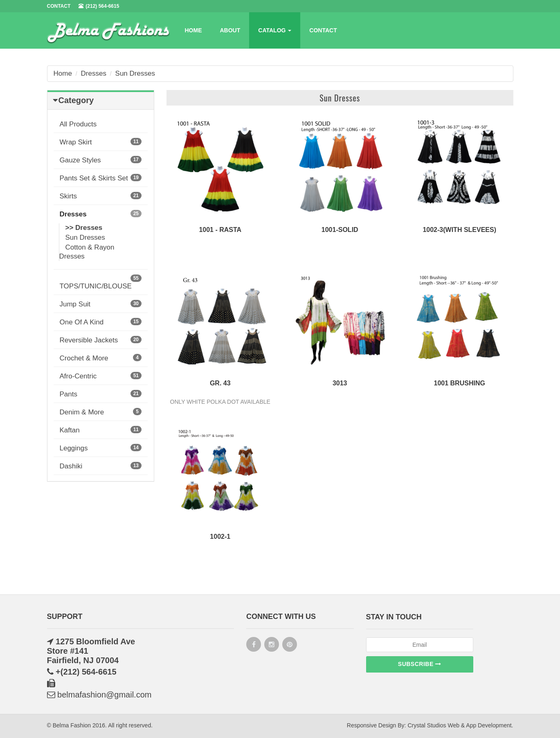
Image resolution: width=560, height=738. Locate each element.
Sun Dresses (135, 73)
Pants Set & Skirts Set (101, 178)
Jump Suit (101, 304)
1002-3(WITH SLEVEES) (459, 230)
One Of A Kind (101, 322)
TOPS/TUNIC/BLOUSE (101, 282)
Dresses (94, 73)
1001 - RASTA (220, 230)
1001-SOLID (340, 230)
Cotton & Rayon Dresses (87, 252)
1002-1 (220, 537)
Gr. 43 (220, 383)
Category (76, 100)
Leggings (101, 448)
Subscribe (420, 664)
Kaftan (101, 430)
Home (193, 30)
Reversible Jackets (101, 340)
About (230, 30)
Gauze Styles (101, 160)
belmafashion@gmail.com (99, 695)
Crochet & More (101, 358)
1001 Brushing (460, 383)
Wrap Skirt (101, 142)
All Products (78, 124)
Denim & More (101, 412)
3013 (340, 383)
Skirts (101, 196)
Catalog (275, 30)
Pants (101, 394)
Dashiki (101, 466)
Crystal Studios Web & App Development (459, 725)
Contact (323, 30)
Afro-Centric (101, 376)
